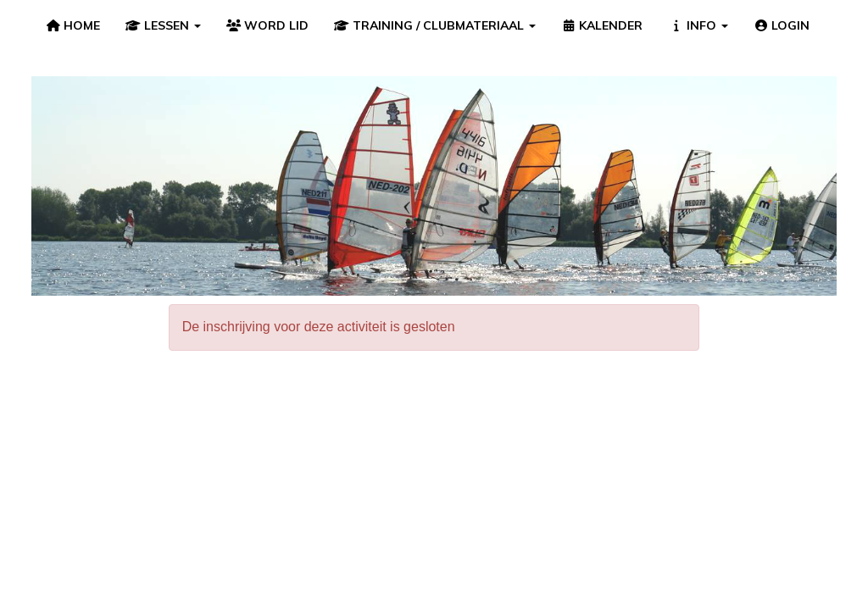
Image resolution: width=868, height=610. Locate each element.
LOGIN (782, 25)
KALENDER (602, 25)
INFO (698, 25)
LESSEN (163, 25)
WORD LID (268, 25)
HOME (73, 25)
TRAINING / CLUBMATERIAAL (435, 25)
